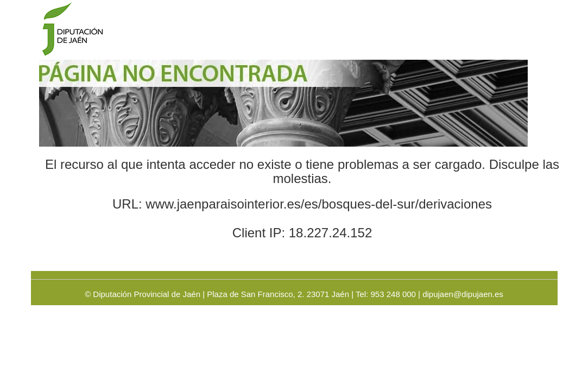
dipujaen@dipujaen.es (463, 294)
